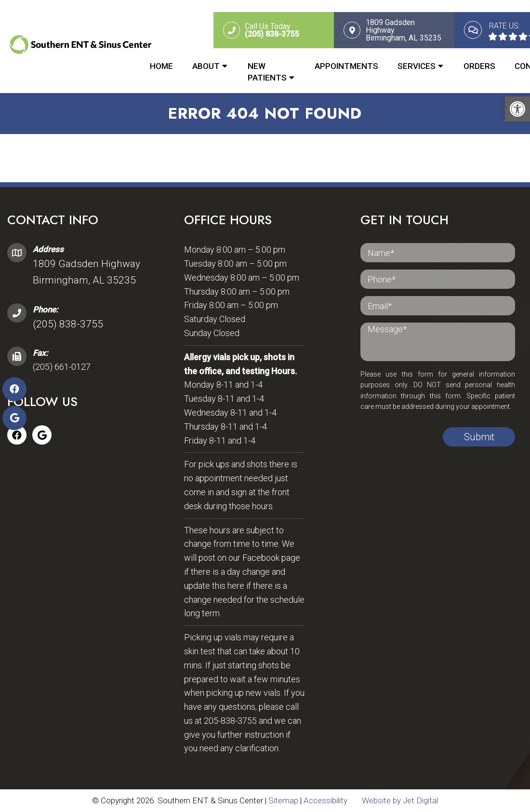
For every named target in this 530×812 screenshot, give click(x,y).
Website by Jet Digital (400, 800)
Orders (479, 66)
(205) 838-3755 (68, 324)
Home (161, 66)
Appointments (346, 66)
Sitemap (283, 800)
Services (417, 66)
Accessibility (325, 800)
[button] (517, 109)
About (206, 66)
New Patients (267, 72)
